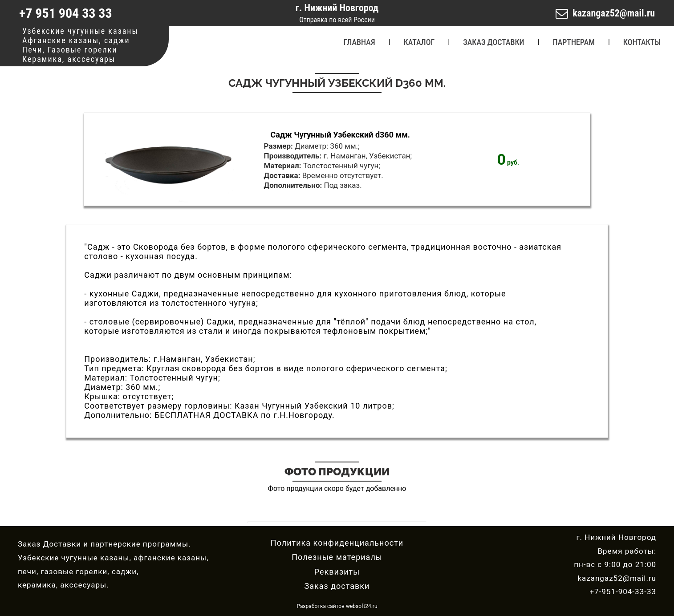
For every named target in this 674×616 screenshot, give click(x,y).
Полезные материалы (337, 557)
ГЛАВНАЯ (359, 42)
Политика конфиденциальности (337, 543)
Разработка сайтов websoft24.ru (337, 606)
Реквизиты (337, 572)
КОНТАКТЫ (642, 42)
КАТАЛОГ (419, 42)
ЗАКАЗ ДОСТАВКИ (493, 42)
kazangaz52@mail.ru (614, 13)
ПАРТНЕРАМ (574, 42)
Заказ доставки (337, 586)
